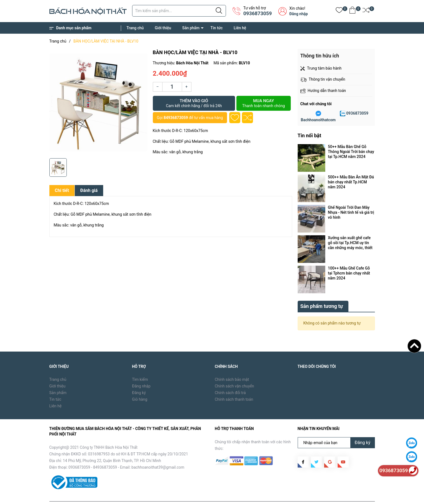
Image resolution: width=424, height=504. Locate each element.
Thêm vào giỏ (194, 103)
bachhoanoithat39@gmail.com (158, 455)
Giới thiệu (163, 28)
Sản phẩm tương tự (322, 293)
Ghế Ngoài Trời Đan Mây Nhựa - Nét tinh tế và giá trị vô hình (351, 212)
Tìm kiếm (140, 367)
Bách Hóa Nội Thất (96, 496)
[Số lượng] (172, 87)
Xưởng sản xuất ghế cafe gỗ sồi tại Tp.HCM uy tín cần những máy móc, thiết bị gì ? (350, 243)
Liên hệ (240, 28)
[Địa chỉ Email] (336, 430)
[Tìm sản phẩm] (179, 11)
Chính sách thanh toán (234, 387)
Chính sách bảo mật (232, 367)
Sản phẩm (191, 28)
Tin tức (217, 28)
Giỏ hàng (140, 387)
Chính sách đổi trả (230, 380)
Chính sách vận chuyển (235, 373)
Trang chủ (135, 28)
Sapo (138, 496)
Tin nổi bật (310, 135)
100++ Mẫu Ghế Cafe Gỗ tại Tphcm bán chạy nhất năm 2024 (349, 273)
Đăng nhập (299, 14)
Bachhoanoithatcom (318, 120)
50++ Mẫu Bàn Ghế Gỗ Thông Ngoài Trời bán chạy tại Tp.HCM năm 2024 (351, 152)
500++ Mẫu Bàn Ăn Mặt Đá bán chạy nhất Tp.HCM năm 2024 (351, 182)
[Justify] (219, 11)
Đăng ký (139, 380)
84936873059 (176, 118)
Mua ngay (263, 103)
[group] (98, 102)
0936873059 (258, 13)
